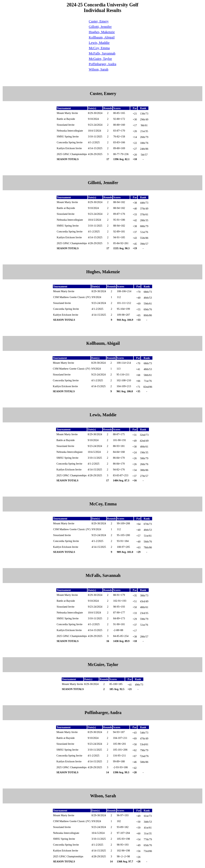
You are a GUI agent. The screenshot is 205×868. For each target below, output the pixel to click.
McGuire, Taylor (100, 59)
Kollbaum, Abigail (102, 37)
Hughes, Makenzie (102, 32)
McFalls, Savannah (102, 53)
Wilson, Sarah (99, 69)
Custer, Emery (99, 21)
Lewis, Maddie (99, 43)
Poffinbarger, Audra (103, 64)
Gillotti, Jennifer (100, 27)
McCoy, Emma (99, 48)
